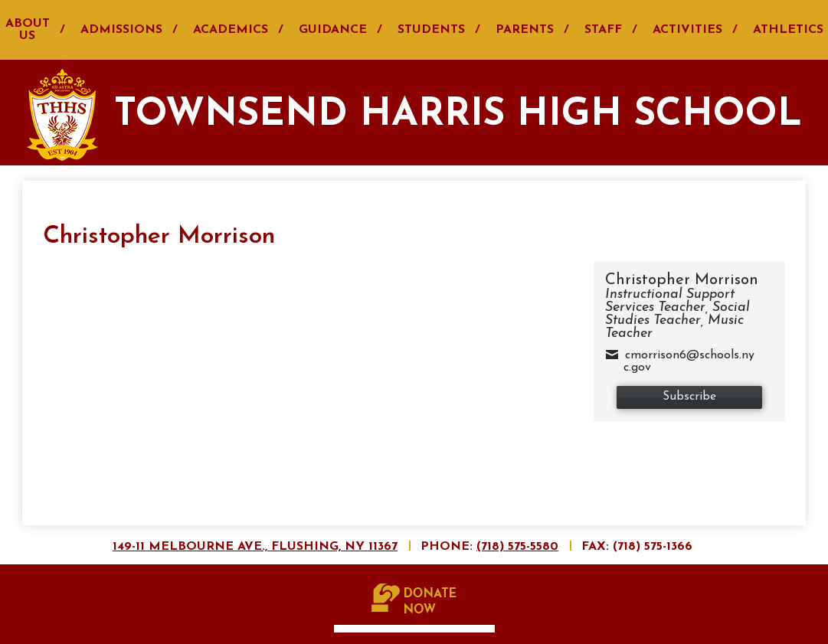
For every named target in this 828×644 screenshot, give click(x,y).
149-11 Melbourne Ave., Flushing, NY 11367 (255, 547)
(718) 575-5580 (517, 547)
